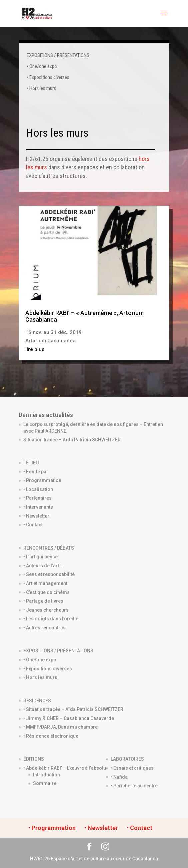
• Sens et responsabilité (49, 574)
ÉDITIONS (34, 759)
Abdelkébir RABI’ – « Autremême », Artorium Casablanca (84, 316)
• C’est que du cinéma (46, 592)
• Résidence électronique (51, 736)
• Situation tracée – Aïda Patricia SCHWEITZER (73, 709)
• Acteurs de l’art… (43, 566)
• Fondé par (36, 472)
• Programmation (42, 480)
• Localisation (38, 489)
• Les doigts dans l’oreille (51, 619)
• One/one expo (42, 66)
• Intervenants (38, 507)
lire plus (35, 349)
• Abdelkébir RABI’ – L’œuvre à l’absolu (65, 768)
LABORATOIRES (127, 759)
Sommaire (45, 783)
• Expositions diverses (48, 77)
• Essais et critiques (132, 768)
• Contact (33, 525)
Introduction (46, 775)
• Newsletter (36, 516)
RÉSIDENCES (37, 701)
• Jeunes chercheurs (46, 610)
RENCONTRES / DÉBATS (49, 548)
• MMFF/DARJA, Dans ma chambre (60, 727)
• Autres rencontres (44, 628)
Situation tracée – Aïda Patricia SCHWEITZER (72, 440)
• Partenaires (37, 498)
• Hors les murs (41, 88)
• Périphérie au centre (134, 786)
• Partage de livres (43, 601)
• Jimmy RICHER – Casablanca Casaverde (69, 718)
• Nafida (119, 777)
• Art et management (45, 583)
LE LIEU (31, 463)
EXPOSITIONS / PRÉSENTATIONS (58, 55)
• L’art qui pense (40, 557)
